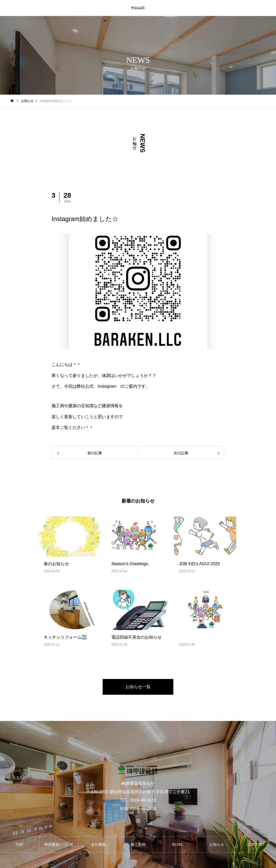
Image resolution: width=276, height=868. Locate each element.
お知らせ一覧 (138, 687)
